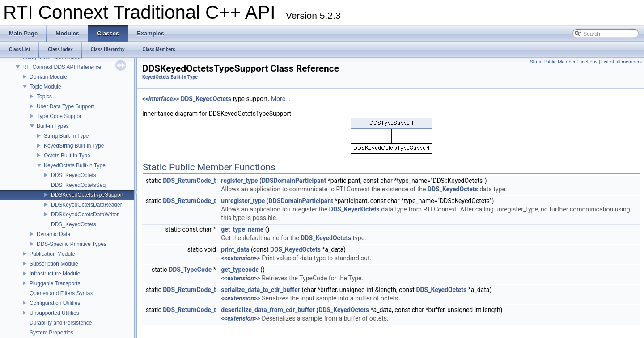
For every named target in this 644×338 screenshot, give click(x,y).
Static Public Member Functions (564, 62)
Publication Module (52, 254)
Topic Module (45, 87)
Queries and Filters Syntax (61, 293)
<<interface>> (161, 99)
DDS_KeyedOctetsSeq (78, 185)
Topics (44, 97)
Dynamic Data (53, 234)
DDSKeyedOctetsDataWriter (85, 215)
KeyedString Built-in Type (74, 146)
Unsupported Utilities (54, 313)
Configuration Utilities (55, 303)
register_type (239, 181)
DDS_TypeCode (190, 270)
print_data (235, 249)
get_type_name (242, 229)
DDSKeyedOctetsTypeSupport (87, 195)
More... (281, 99)
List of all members (621, 62)
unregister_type (243, 201)
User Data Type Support (66, 106)
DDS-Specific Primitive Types (72, 244)
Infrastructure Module (55, 274)
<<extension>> (241, 258)
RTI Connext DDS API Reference (62, 67)
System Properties (51, 333)
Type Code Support (60, 116)
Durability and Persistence (61, 323)
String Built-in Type (66, 136)
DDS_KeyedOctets (74, 175)
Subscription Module (54, 264)
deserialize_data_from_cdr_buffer (268, 310)
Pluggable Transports (55, 283)
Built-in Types (53, 126)
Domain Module (48, 77)
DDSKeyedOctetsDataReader (87, 205)
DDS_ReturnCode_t (189, 181)
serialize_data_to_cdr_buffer (261, 290)
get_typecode (240, 270)
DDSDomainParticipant (294, 181)
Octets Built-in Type (67, 156)
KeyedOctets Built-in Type (75, 165)
